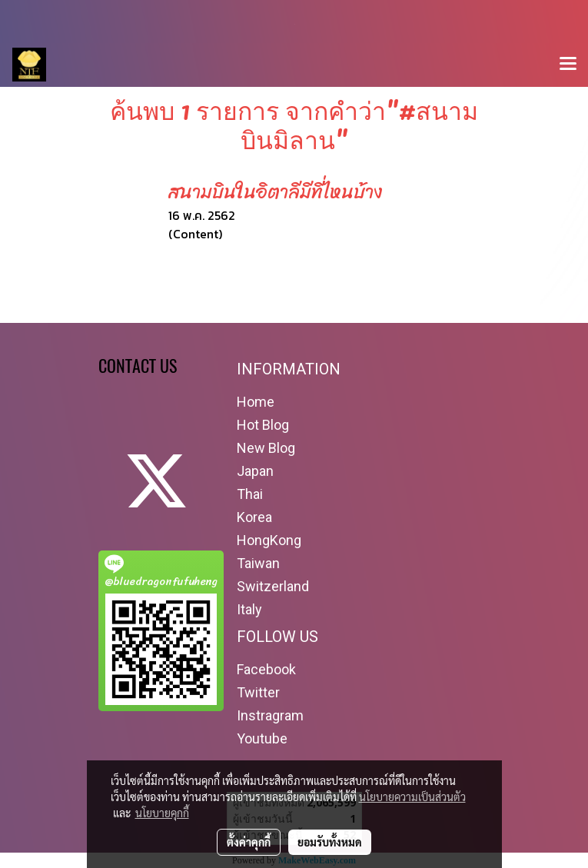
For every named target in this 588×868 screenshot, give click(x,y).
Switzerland (273, 586)
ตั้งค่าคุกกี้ (249, 842)
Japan (255, 471)
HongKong (269, 540)
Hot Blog (263, 425)
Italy (249, 609)
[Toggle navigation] (568, 65)
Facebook (266, 669)
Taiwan (258, 563)
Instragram (270, 715)
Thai (250, 494)
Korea (254, 517)
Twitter (258, 692)
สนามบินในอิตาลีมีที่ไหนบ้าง (276, 192)
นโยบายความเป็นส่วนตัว (412, 796)
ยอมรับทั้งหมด (330, 842)
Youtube (262, 738)
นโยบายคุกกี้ (162, 813)
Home (256, 402)
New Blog (266, 448)
